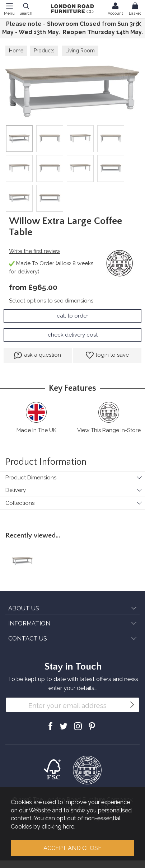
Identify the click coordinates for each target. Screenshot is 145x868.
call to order (72, 316)
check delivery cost (73, 335)
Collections (20, 503)
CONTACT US (28, 638)
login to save (107, 355)
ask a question (38, 355)
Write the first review (35, 251)
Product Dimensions (31, 478)
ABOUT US (24, 608)
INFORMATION (29, 623)
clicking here (58, 826)
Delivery (16, 490)
